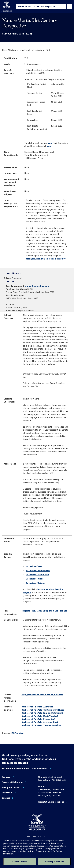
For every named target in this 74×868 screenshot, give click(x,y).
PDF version (18, 733)
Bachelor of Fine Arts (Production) (38, 719)
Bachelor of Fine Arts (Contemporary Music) (43, 710)
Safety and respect (11, 787)
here (50, 143)
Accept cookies (20, 862)
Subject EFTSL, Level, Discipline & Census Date (44, 611)
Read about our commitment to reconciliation (24, 768)
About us (6, 777)
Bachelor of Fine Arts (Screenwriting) (40, 722)
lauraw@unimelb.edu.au (37, 286)
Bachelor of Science (36, 583)
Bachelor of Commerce (37, 575)
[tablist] (44, 7)
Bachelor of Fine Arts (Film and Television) (42, 713)
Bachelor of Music (35, 579)
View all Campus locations (51, 802)
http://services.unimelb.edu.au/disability (46, 259)
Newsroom (7, 793)
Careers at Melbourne (12, 782)
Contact (6, 798)
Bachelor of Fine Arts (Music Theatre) (40, 716)
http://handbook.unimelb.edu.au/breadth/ (42, 695)
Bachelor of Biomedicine (38, 570)
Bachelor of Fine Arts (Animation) (38, 707)
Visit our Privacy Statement (40, 851)
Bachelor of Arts (34, 566)
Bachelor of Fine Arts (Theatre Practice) (41, 725)
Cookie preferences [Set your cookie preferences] (54, 862)
